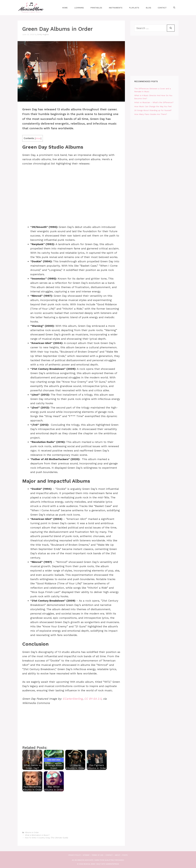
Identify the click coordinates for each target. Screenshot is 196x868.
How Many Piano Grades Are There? (151, 114)
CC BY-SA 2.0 (93, 699)
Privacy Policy (75, 855)
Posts (125, 855)
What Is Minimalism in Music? (37, 835)
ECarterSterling (73, 699)
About (118, 855)
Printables (96, 8)
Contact (162, 8)
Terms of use (97, 855)
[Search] (171, 28)
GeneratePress (112, 864)
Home (65, 8)
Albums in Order (32, 832)
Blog (148, 8)
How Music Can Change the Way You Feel (153, 106)
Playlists (134, 8)
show (38, 138)
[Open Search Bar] (174, 8)
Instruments (116, 8)
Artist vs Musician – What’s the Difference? (154, 102)
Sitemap (86, 855)
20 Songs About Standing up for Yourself (153, 110)
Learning (79, 8)
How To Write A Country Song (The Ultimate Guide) (46, 838)
